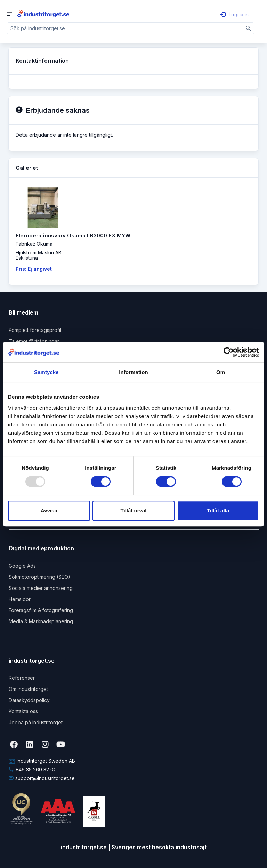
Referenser (22, 678)
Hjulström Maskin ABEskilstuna (39, 255)
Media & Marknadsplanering (41, 621)
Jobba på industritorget (36, 722)
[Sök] (249, 28)
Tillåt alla (218, 511)
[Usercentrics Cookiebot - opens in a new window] (229, 352)
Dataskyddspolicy (29, 700)
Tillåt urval (134, 511)
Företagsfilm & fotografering (41, 610)
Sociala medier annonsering (41, 588)
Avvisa (49, 511)
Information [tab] (133, 372)
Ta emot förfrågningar (34, 341)
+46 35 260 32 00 (33, 770)
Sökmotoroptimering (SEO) (39, 577)
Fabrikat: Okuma (34, 244)
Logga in (234, 14)
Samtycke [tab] (46, 372)
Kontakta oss (23, 711)
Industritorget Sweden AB (42, 761)
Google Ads (22, 566)
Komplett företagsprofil (35, 330)
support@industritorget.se (42, 778)
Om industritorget (28, 689)
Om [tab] (221, 372)
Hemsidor (20, 599)
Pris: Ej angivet (34, 269)
